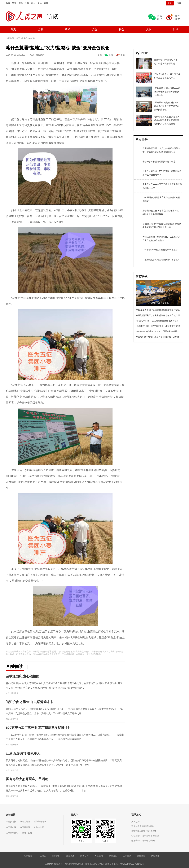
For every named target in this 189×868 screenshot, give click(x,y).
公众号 (81, 841)
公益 (27, 3)
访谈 (14, 3)
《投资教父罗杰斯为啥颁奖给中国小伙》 (161, 250)
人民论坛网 (39, 827)
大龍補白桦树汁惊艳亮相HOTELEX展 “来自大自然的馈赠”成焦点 (161, 239)
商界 (21, 3)
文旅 (40, 3)
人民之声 (25, 16)
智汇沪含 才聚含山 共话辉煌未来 (30, 702)
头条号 (105, 841)
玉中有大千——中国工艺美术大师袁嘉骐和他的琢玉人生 (162, 186)
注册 (179, 3)
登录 (170, 3)
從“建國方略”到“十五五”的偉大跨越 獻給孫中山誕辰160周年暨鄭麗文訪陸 (162, 225)
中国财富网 (25, 827)
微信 (111, 55)
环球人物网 (27, 833)
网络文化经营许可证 (74, 864)
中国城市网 (11, 827)
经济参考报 (11, 821)
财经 (46, 3)
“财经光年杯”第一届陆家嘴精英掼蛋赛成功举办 (157, 321)
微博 (123, 55)
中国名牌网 (25, 821)
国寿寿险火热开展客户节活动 (27, 779)
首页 (8, 3)
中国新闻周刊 (12, 833)
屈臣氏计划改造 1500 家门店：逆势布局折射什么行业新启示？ (162, 173)
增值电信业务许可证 (95, 864)
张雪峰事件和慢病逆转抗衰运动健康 (159, 162)
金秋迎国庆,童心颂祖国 (23, 676)
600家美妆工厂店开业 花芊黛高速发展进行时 (38, 728)
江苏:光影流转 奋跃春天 (23, 753)
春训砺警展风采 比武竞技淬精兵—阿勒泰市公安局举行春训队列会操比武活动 (161, 150)
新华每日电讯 (40, 821)
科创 (33, 3)
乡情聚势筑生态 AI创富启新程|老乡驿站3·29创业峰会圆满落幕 (161, 212)
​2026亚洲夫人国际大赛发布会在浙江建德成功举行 (161, 199)
